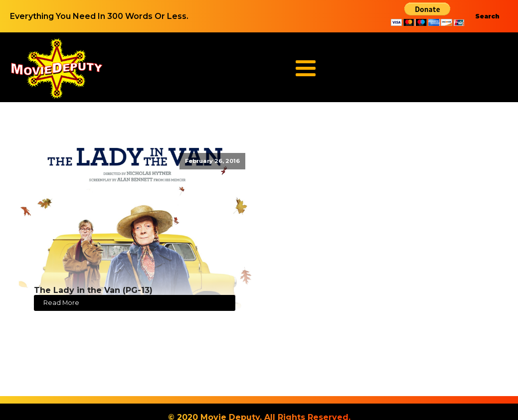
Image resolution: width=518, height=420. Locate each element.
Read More (61, 303)
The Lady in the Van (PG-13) (93, 290)
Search (487, 16)
